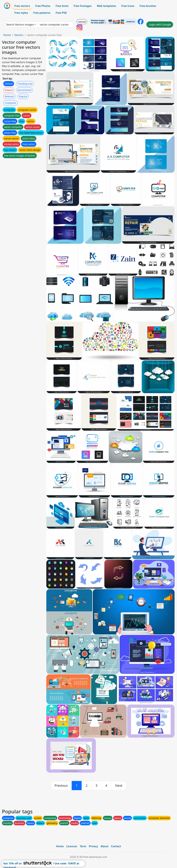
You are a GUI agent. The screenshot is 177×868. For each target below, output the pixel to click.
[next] (119, 786)
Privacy (93, 846)
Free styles (21, 13)
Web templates (106, 6)
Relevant (9, 96)
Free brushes (148, 6)
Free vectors (22, 6)
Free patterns (42, 13)
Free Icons (128, 6)
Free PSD (61, 13)
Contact (116, 846)
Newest (9, 90)
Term (83, 846)
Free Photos (43, 6)
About (104, 846)
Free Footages (83, 6)
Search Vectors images (20, 25)
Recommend (24, 90)
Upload (82, 22)
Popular (23, 96)
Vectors (19, 35)
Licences (72, 846)
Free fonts (62, 6)
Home (7, 35)
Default (9, 84)
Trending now (25, 84)
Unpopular (10, 103)
